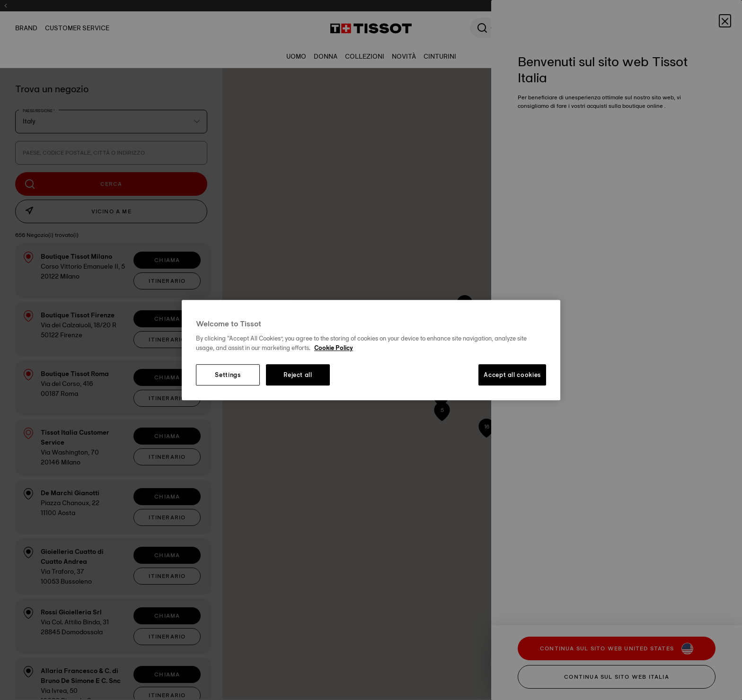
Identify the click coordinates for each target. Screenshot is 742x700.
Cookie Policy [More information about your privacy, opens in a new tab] (334, 348)
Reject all (298, 375)
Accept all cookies (512, 375)
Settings (228, 375)
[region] (371, 350)
